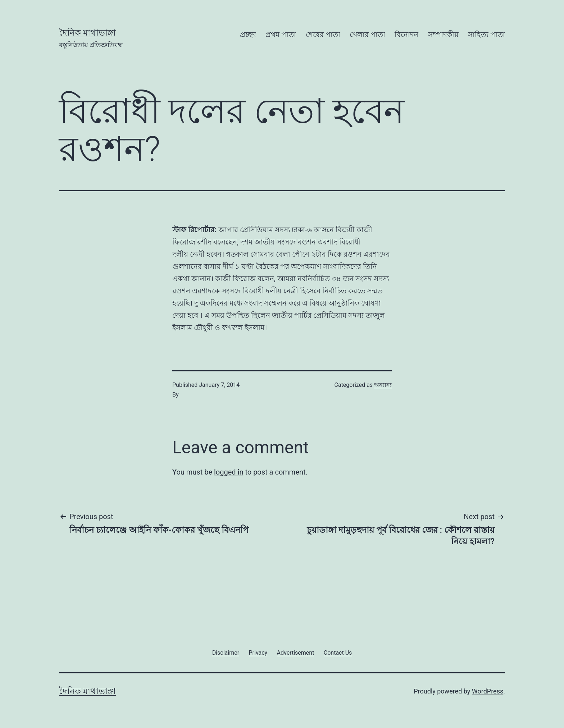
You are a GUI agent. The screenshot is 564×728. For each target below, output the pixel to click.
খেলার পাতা (367, 35)
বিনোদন (406, 35)
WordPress (488, 691)
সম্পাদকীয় (443, 35)
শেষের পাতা (323, 35)
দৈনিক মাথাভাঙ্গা (87, 33)
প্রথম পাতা (281, 35)
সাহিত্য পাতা (486, 35)
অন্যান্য (383, 385)
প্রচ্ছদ (248, 35)
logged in (229, 472)
